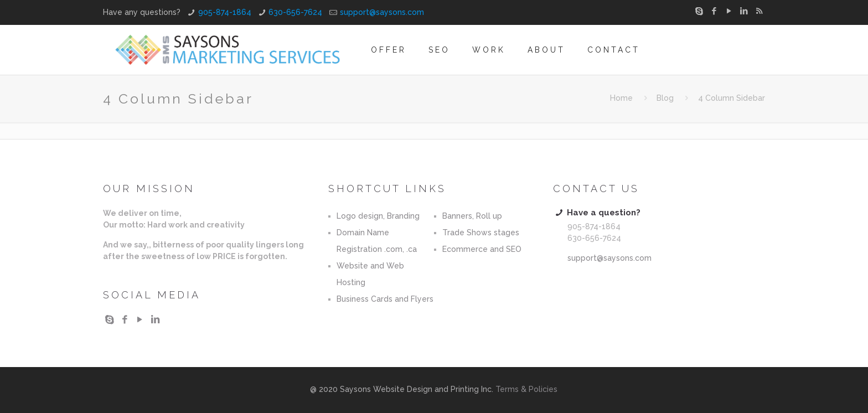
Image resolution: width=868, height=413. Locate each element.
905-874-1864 (225, 12)
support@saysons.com (382, 12)
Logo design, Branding (378, 216)
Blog (665, 98)
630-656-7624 (295, 12)
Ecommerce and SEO (482, 249)
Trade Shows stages (481, 233)
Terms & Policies (526, 389)
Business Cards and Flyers (385, 299)
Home (621, 98)
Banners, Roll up (472, 216)
